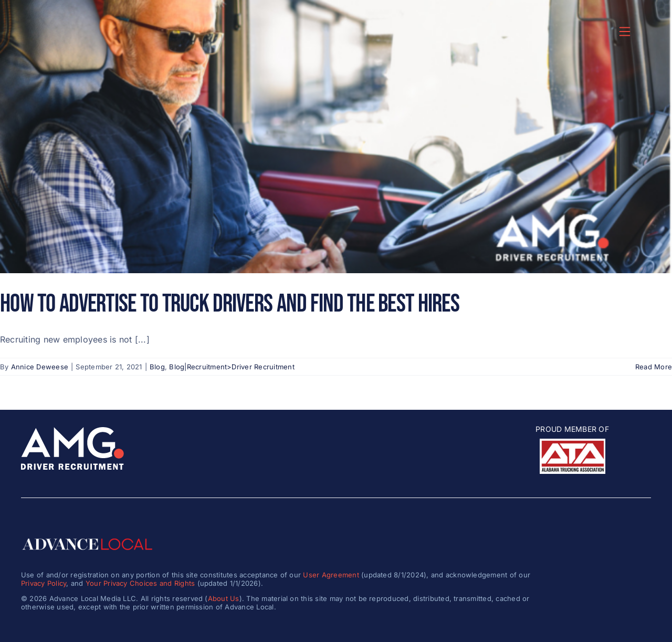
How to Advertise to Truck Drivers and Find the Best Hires (230, 304)
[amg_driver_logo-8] (72, 431)
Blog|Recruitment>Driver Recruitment (232, 367)
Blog (157, 367)
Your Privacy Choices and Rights (140, 583)
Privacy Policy (44, 583)
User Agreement (331, 575)
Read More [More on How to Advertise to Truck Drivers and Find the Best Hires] (654, 367)
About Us (224, 598)
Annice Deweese (40, 367)
